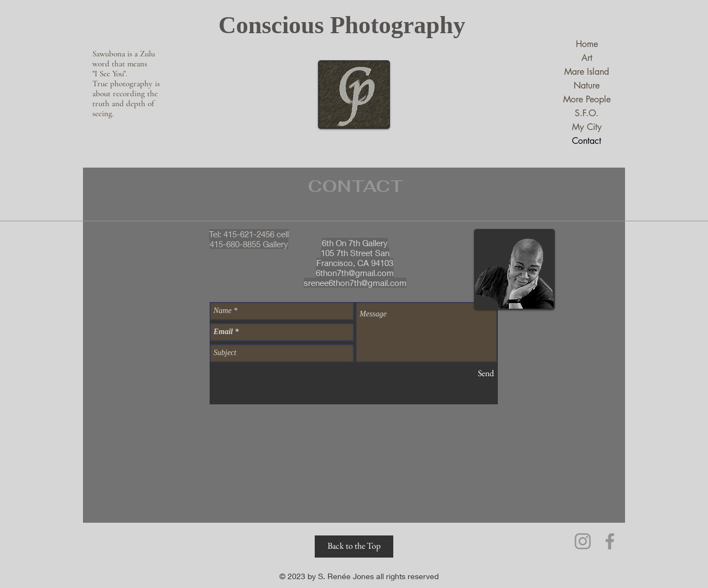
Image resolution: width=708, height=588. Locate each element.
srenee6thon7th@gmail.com (355, 283)
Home (587, 44)
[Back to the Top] (354, 547)
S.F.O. (587, 113)
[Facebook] (610, 541)
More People (587, 99)
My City (587, 127)
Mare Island (587, 72)
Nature (587, 85)
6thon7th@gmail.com (355, 273)
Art (587, 58)
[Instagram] (583, 541)
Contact (587, 141)
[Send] (486, 374)
